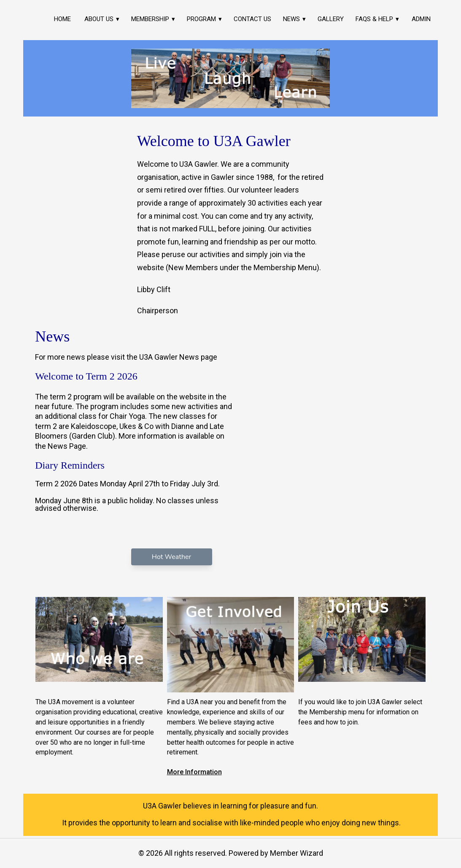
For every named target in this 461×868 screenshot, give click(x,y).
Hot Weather (171, 557)
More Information (194, 772)
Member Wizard (297, 853)
